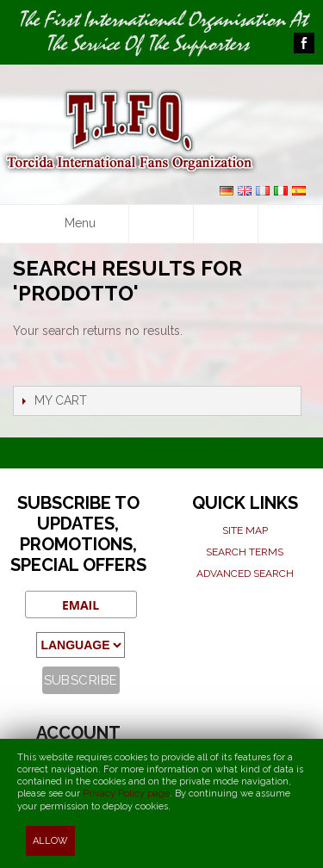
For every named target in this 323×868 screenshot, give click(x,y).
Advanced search (245, 573)
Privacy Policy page (126, 794)
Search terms (245, 552)
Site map (245, 530)
